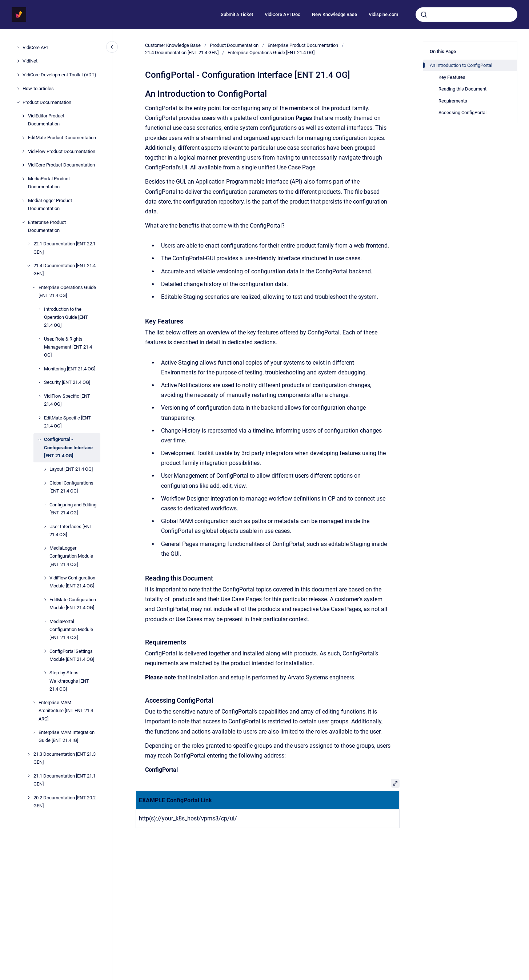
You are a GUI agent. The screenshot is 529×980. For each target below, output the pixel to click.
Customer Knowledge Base (173, 45)
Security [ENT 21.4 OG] (67, 382)
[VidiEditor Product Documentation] (23, 116)
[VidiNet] (18, 61)
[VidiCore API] (18, 48)
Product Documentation (47, 102)
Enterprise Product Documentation (47, 226)
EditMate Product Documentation (62, 138)
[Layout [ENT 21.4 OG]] (45, 469)
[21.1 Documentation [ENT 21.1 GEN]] (29, 776)
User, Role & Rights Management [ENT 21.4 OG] (68, 347)
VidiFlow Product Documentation (62, 151)
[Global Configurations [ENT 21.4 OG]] (45, 483)
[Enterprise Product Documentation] (23, 222)
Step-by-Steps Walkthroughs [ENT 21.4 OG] (69, 681)
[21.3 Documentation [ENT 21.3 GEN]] (29, 754)
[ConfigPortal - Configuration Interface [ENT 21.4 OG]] (40, 439)
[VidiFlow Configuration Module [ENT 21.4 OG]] (45, 578)
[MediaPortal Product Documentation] (23, 179)
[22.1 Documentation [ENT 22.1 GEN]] (29, 244)
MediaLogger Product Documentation (50, 204)
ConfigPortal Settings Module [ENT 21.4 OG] (72, 655)
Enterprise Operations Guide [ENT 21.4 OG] (67, 291)
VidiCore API (35, 47)
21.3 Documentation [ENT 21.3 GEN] (65, 758)
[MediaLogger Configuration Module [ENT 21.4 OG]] (45, 548)
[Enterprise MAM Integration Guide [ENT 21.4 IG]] (34, 732)
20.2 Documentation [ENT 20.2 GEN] (65, 802)
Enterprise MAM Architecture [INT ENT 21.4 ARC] (66, 710)
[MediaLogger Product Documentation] (23, 201)
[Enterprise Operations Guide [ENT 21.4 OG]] (34, 288)
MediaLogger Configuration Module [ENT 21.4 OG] (71, 556)
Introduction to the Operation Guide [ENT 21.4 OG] (66, 317)
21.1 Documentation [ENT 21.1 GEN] (65, 780)
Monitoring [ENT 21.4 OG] (70, 369)
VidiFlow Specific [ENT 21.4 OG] (67, 400)
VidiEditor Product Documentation (46, 120)
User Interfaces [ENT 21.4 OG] (71, 531)
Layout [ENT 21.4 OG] (71, 469)
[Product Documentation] (18, 102)
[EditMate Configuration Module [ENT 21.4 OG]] (45, 600)
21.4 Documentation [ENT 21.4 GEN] (65, 270)
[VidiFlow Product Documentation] (23, 151)
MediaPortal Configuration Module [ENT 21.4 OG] (71, 629)
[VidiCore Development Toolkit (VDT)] (18, 75)
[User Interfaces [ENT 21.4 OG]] (45, 526)
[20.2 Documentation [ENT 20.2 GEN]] (29, 798)
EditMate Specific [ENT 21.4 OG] (67, 422)
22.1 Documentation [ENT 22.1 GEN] (65, 248)
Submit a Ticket (237, 14)
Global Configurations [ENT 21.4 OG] (71, 487)
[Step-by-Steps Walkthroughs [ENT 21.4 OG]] (45, 673)
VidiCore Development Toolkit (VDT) (59, 75)
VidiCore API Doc (282, 14)
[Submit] (424, 15)
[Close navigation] (112, 47)
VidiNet (30, 61)
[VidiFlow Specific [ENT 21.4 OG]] (40, 396)
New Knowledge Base (334, 14)
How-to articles (38, 89)
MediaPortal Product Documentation (49, 183)
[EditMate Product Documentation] (23, 138)
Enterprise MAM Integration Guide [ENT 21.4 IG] (67, 736)
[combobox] (466, 15)
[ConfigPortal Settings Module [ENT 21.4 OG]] (45, 651)
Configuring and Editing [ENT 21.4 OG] (73, 509)
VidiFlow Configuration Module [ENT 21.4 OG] (72, 582)
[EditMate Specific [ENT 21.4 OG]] (40, 418)
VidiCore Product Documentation (61, 165)
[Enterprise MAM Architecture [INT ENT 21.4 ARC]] (34, 703)
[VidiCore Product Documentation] (23, 165)
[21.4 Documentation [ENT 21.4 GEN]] (29, 266)
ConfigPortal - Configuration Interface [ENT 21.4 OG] (68, 447)
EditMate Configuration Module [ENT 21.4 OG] (73, 604)
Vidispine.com (383, 14)
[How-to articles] (18, 89)
